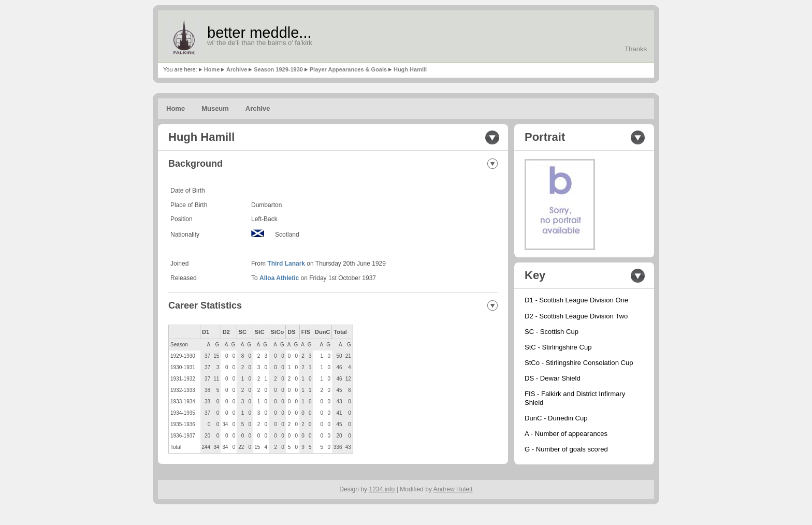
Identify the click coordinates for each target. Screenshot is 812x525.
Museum (215, 108)
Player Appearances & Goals (348, 69)
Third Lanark (286, 264)
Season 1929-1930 (278, 69)
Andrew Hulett (453, 489)
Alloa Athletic (279, 278)
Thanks (636, 49)
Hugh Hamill (410, 69)
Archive (237, 69)
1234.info (382, 489)
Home (212, 69)
